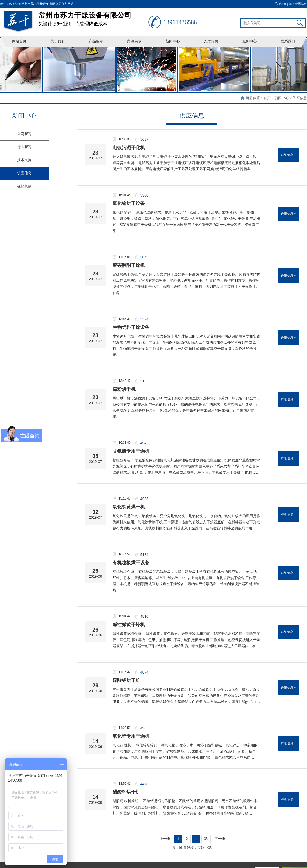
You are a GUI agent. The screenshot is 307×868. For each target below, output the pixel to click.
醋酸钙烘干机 (126, 792)
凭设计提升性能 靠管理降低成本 (93, 17)
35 (206, 839)
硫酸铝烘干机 (126, 680)
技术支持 (24, 160)
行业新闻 (24, 147)
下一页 (220, 839)
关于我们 (58, 41)
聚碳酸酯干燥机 (129, 265)
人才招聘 (211, 41)
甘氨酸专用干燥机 (131, 451)
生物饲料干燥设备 (131, 327)
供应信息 (300, 98)
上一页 (165, 839)
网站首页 (19, 41)
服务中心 (249, 41)
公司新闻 (24, 134)
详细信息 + (288, 155)
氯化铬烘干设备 (129, 203)
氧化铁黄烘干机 (129, 507)
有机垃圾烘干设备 (131, 563)
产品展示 (96, 41)
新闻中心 (173, 41)
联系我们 (288, 41)
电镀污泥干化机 (129, 148)
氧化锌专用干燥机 (131, 736)
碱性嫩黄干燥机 (129, 625)
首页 (267, 98)
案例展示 (134, 41)
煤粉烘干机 (124, 389)
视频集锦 (24, 186)
